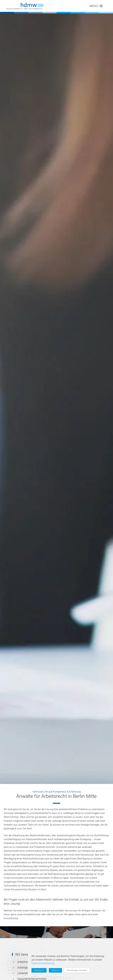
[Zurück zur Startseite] (25, 6)
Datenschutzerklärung (43, 963)
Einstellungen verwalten (77, 970)
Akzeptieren (39, 970)
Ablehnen (55, 970)
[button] (96, 6)
